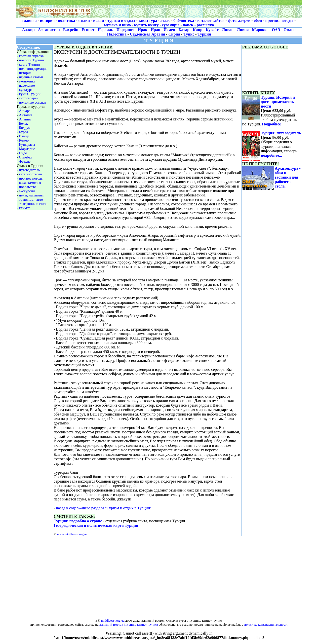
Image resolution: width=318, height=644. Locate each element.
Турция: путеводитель (281, 133)
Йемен (169, 30)
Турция (204, 34)
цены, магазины (31, 195)
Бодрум (25, 128)
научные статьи (31, 77)
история (47, 20)
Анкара (25, 111)
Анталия (26, 115)
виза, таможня (30, 183)
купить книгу (146, 25)
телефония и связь (33, 204)
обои (258, 20)
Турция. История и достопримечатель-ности (278, 102)
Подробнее (271, 124)
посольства (28, 187)
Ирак (143, 30)
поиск (188, 25)
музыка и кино (118, 25)
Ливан (228, 30)
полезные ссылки (33, 102)
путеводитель (30, 170)
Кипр (198, 30)
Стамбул (26, 157)
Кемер (24, 140)
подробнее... (271, 155)
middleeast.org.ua (113, 621)
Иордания (125, 30)
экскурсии (27, 191)
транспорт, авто (31, 199)
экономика (27, 81)
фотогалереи (239, 20)
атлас (165, 20)
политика (66, 20)
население (27, 85)
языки (84, 20)
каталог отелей (31, 174)
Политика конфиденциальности (266, 625)
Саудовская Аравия (147, 34)
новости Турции (32, 60)
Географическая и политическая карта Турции (96, 525)
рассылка (205, 25)
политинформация (33, 69)
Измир (24, 136)
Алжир (28, 30)
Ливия (243, 30)
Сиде (23, 153)
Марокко (260, 30)
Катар (184, 30)
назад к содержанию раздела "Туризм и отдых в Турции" (104, 508)
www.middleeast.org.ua (72, 534)
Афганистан (49, 30)
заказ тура (148, 20)
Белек (24, 123)
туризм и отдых (121, 20)
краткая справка (31, 56)
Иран (155, 30)
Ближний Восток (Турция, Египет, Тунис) (129, 625)
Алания (25, 119)
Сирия (174, 34)
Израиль (105, 30)
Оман (288, 30)
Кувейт (212, 30)
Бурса (24, 132)
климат (25, 208)
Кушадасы (27, 145)
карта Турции (30, 64)
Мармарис (27, 149)
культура (26, 90)
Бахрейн (71, 30)
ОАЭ (276, 30)
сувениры (171, 25)
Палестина (117, 34)
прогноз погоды (279, 20)
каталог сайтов (211, 20)
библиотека (184, 20)
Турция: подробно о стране (78, 521)
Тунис (189, 34)
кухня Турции (30, 94)
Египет (88, 30)
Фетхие (25, 161)
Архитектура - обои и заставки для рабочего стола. (288, 177)
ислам (99, 20)
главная (30, 20)
